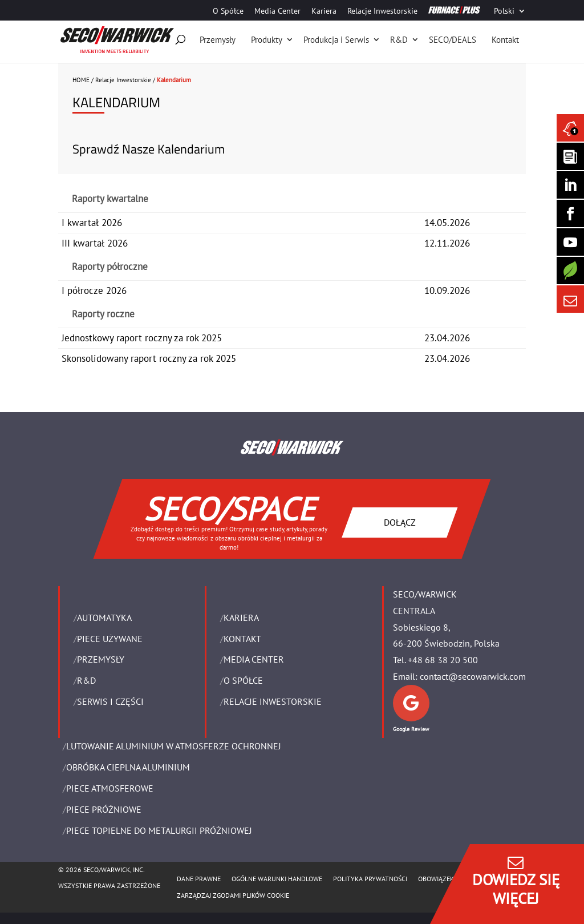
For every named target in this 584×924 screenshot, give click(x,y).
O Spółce (228, 11)
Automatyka (104, 618)
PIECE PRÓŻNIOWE (104, 809)
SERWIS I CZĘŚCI (110, 701)
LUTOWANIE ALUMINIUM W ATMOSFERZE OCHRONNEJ (174, 746)
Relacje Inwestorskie (382, 11)
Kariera (324, 11)
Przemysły (218, 40)
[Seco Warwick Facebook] (570, 213)
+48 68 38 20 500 (443, 660)
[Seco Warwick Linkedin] (570, 185)
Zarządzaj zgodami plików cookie (233, 895)
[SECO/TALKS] (570, 242)
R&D (399, 40)
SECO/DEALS (453, 40)
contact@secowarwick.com (473, 676)
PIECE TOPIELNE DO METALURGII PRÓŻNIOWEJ (159, 830)
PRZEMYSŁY (101, 659)
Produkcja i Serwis (336, 40)
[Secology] (570, 271)
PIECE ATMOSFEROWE (110, 788)
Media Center (277, 11)
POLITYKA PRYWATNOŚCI (370, 879)
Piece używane (110, 639)
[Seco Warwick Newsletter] (570, 156)
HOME (81, 80)
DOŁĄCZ (400, 522)
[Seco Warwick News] (570, 128)
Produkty (267, 40)
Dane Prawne (199, 879)
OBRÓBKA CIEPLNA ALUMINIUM (128, 767)
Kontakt (505, 40)
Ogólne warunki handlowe (277, 879)
